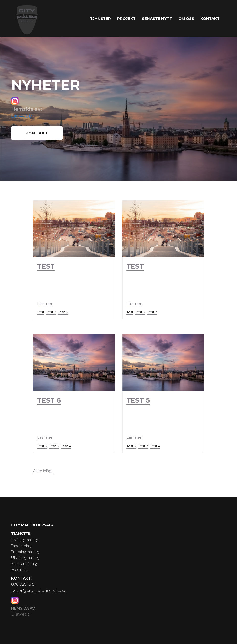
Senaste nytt (157, 18)
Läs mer (45, 302)
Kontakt (210, 18)
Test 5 (138, 399)
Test (46, 265)
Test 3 (63, 311)
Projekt (126, 18)
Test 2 (51, 311)
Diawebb (22, 116)
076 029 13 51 (24, 583)
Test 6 (49, 399)
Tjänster (100, 18)
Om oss (186, 18)
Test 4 (66, 445)
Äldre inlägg (43, 470)
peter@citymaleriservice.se (39, 589)
